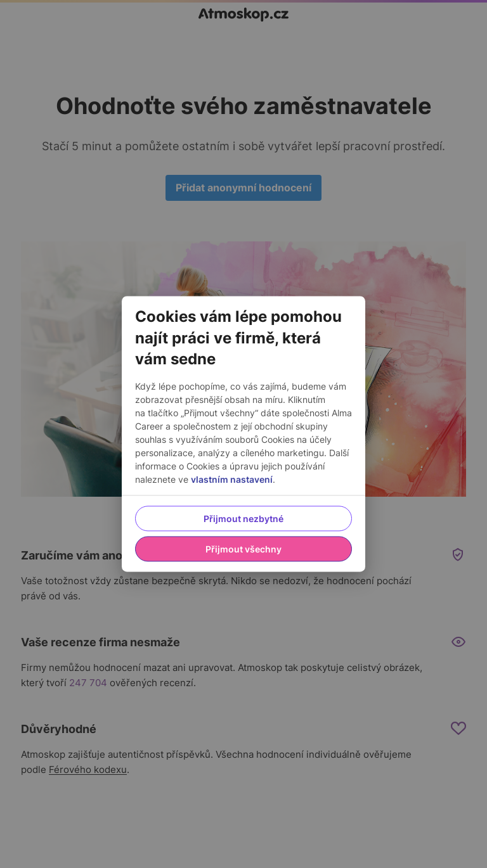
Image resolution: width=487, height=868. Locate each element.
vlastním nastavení (232, 480)
